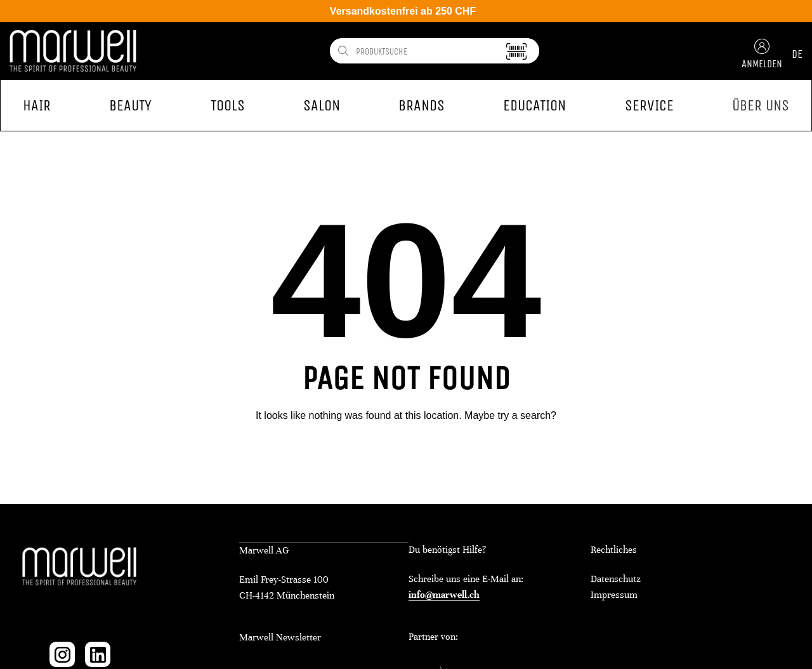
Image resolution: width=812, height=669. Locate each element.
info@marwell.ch (444, 595)
